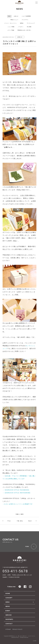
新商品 (22, 23)
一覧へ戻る (20, 521)
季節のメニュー (14, 20)
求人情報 (29, 27)
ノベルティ (21, 27)
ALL (9, 16)
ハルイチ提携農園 (26, 16)
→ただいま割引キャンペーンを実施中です (18, 504)
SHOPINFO (9, 619)
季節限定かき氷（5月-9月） (25, 30)
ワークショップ (31, 23)
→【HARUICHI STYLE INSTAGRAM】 (17, 493)
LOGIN (35, 641)
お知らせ (16, 16)
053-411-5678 (15, 571)
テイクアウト (25, 20)
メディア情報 (11, 30)
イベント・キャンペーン (10, 23)
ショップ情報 (11, 27)
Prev (9, 521)
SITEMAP (8, 629)
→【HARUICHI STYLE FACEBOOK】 (16, 490)
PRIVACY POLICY (17, 629)
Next (30, 521)
